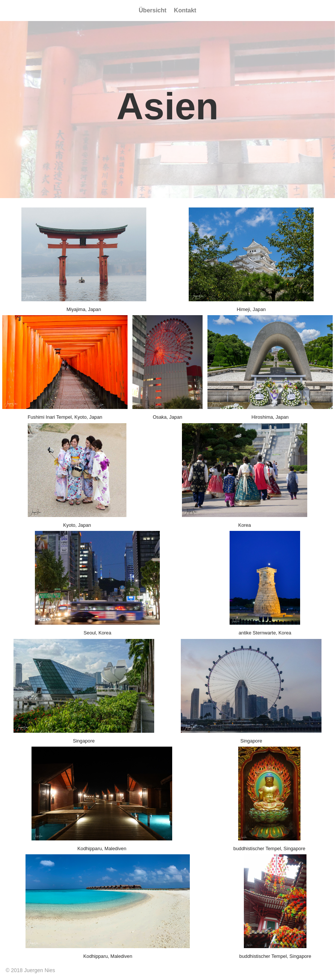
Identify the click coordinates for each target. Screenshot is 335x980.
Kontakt (185, 10)
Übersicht (153, 10)
